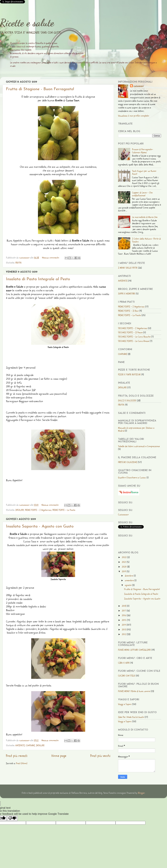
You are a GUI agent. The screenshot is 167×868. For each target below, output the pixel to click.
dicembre (129, 576)
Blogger (141, 793)
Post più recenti (17, 756)
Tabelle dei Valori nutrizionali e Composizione (139, 446)
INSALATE (20, 510)
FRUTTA (18, 263)
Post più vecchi (100, 756)
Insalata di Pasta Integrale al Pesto (38, 279)
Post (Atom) (22, 763)
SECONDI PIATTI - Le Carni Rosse (134, 341)
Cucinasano (123, 515)
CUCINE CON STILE (127, 676)
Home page (59, 756)
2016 (124, 615)
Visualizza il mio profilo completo (134, 116)
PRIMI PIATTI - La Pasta (64, 510)
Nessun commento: (51, 258)
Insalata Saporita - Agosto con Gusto (40, 526)
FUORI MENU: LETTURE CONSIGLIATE (134, 650)
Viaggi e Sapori (125, 704)
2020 (124, 567)
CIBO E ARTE (124, 663)
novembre (130, 580)
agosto (128, 585)
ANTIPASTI (20, 745)
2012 (124, 634)
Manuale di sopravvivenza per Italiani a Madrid (136, 429)
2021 (124, 562)
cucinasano (138, 86)
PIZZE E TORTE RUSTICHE (129, 375)
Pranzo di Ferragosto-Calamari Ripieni (143, 151)
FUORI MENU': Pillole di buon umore (134, 691)
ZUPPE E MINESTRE (127, 294)
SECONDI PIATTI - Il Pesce (130, 332)
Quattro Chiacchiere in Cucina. (132, 478)
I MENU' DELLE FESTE (128, 268)
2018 (124, 606)
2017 (124, 611)
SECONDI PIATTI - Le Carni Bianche (134, 337)
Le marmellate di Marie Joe (145, 217)
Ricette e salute (27, 23)
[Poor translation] (12, 818)
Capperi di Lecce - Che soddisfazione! (142, 194)
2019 (124, 571)
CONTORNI (30, 745)
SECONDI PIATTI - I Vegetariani (133, 328)
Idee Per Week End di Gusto (131, 717)
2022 (124, 557)
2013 (124, 630)
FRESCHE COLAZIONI (128, 462)
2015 (124, 620)
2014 (124, 625)
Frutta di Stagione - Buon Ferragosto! (40, 89)
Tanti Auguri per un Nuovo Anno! (144, 172)
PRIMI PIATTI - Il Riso (128, 311)
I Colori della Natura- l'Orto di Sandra (146, 240)
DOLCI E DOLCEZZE (127, 401)
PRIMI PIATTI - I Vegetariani (38, 510)
